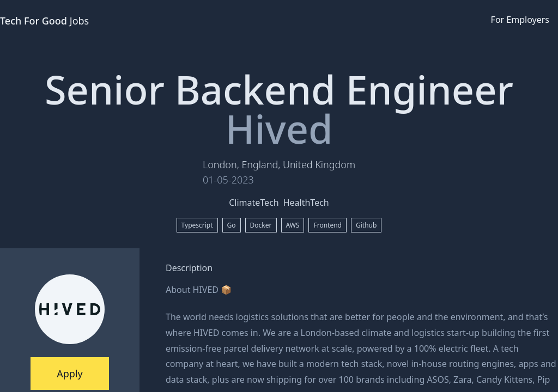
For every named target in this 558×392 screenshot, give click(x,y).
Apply (69, 373)
